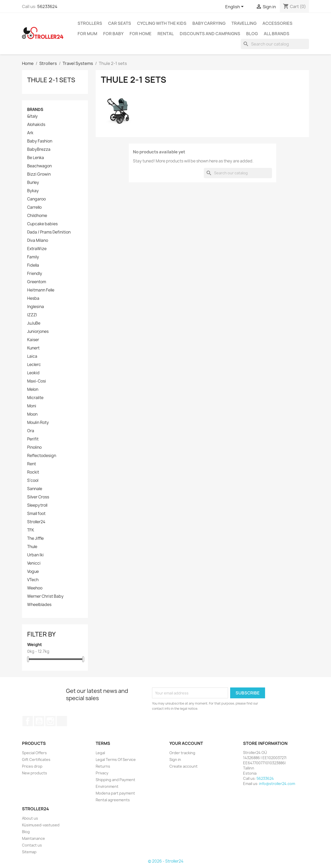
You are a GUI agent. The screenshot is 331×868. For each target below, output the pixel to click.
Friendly (35, 274)
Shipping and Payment (115, 780)
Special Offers (34, 753)
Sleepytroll (37, 505)
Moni (32, 406)
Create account (183, 766)
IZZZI (32, 315)
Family (33, 257)
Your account (186, 743)
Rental (166, 34)
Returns (103, 766)
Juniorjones (38, 332)
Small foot (36, 514)
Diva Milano (38, 241)
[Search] (275, 44)
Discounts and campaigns (210, 34)
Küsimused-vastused (41, 825)
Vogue (33, 572)
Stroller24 (36, 522)
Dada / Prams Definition (49, 232)
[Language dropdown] (235, 7)
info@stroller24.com (277, 784)
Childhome (37, 216)
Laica (32, 356)
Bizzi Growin (39, 174)
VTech (33, 580)
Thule (32, 547)
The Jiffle (35, 538)
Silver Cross (38, 497)
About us (30, 818)
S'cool (33, 481)
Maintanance (33, 838)
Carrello (34, 207)
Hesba (33, 298)
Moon (32, 414)
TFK (31, 530)
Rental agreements (113, 800)
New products (35, 773)
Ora (31, 431)
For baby (113, 34)
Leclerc (34, 365)
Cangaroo (36, 199)
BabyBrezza (39, 149)
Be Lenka (36, 158)
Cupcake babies (42, 224)
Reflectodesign (42, 456)
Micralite (35, 398)
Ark (30, 133)
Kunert (33, 348)
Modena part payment (115, 793)
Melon (33, 390)
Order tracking (182, 753)
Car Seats (120, 23)
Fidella (33, 265)
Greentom (37, 282)
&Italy (32, 116)
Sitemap (29, 852)
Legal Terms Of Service (116, 760)
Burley (33, 183)
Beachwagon (39, 166)
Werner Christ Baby (45, 596)
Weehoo (35, 588)
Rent (32, 464)
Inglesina (36, 307)
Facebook (28, 721)
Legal (100, 753)
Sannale (35, 489)
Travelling (244, 23)
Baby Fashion (40, 141)
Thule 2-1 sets (51, 80)
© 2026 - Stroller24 (166, 861)
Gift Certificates (36, 760)
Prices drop (32, 766)
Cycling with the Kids (162, 23)
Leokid (33, 373)
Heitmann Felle (41, 290)
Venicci (34, 563)
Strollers (90, 23)
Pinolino (34, 447)
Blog (252, 34)
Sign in (175, 760)
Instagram (50, 721)
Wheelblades (39, 605)
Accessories (277, 23)
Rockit (33, 472)
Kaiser (33, 340)
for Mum (87, 34)
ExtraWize (37, 249)
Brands (35, 110)
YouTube (39, 721)
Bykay (33, 191)
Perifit (33, 439)
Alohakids (36, 125)
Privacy (102, 773)
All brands (277, 34)
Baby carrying (209, 23)
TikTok (62, 721)
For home (141, 34)
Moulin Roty (38, 423)
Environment (107, 786)
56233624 (47, 6)
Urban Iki (35, 555)
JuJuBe (34, 323)
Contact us (32, 845)
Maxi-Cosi (37, 381)
